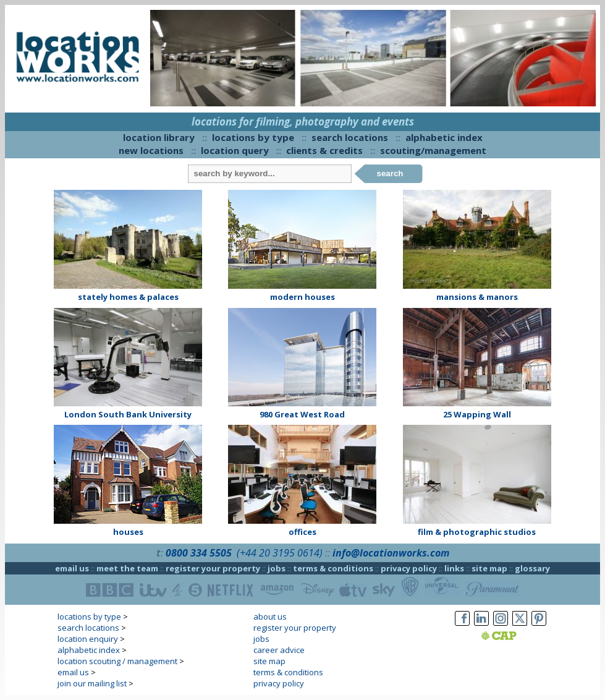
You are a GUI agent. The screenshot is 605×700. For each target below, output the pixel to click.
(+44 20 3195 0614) (280, 553)
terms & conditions (333, 568)
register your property (213, 568)
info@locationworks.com (391, 553)
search (390, 173)
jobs (277, 568)
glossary (532, 568)
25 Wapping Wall (477, 414)
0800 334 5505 (199, 553)
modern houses (302, 297)
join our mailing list (92, 683)
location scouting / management (117, 661)
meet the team (127, 568)
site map (489, 568)
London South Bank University (128, 414)
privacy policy (409, 568)
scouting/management (433, 150)
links (454, 568)
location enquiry (88, 639)
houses (128, 532)
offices (302, 532)
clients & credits (324, 150)
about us (270, 617)
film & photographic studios (477, 532)
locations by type (253, 137)
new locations (151, 150)
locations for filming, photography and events (303, 122)
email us (72, 568)
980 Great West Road (302, 414)
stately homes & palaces (128, 297)
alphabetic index (444, 137)
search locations (350, 137)
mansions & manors (477, 297)
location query (235, 150)
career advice (279, 650)
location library (159, 137)
